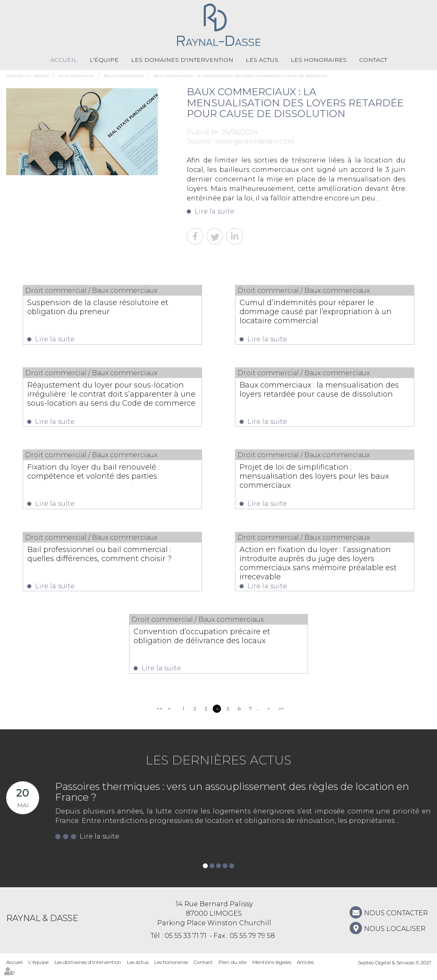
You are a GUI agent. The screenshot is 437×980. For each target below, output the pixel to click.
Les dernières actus (218, 769)
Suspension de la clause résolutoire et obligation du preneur (109, 307)
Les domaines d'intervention (182, 60)
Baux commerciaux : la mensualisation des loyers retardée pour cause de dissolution (240, 76)
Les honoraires (319, 60)
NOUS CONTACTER (396, 922)
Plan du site (233, 971)
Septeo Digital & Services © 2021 (394, 972)
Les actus (262, 60)
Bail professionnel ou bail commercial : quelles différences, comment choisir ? (104, 564)
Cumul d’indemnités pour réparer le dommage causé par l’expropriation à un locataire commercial (322, 312)
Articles (305, 971)
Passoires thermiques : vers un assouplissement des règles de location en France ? (232, 801)
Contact (373, 60)
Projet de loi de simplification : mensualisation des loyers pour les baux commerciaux (320, 480)
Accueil (64, 60)
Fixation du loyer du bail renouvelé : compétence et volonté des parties (109, 475)
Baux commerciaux (124, 76)
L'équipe (104, 60)
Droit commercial (76, 76)
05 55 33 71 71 (186, 945)
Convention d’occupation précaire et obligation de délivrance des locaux (217, 644)
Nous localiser (395, 938)
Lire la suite (214, 212)
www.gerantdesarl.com (255, 142)
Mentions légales (272, 971)
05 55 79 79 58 (252, 945)
